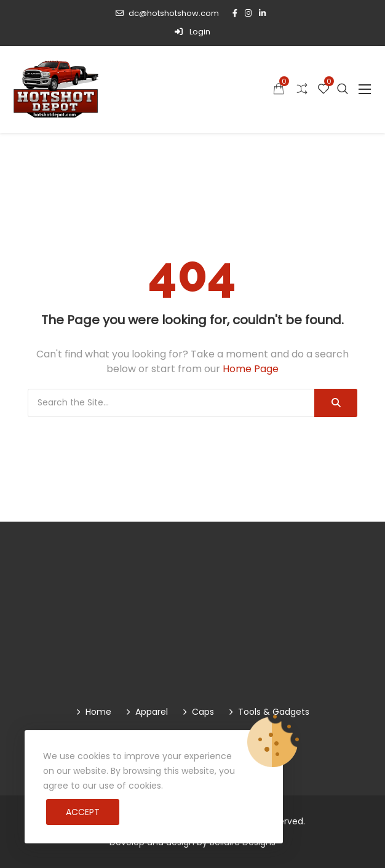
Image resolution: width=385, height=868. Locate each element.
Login (193, 32)
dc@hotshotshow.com (167, 13)
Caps (203, 712)
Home (98, 712)
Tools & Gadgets (274, 712)
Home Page (251, 369)
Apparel (152, 712)
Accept (83, 812)
